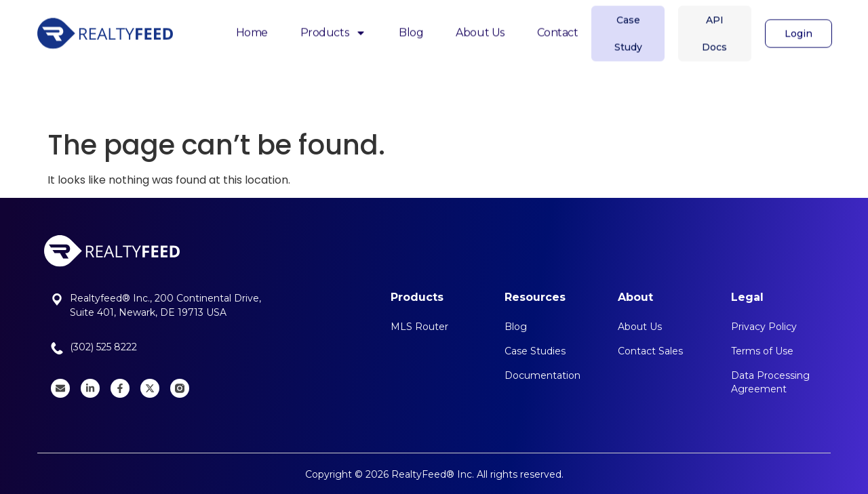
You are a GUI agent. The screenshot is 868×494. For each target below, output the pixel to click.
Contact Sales (650, 351)
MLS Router (419, 327)
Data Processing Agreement (770, 382)
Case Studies (535, 351)
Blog (411, 25)
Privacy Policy (764, 327)
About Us (480, 25)
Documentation (542, 375)
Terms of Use (762, 351)
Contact (558, 25)
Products (333, 26)
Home (252, 25)
